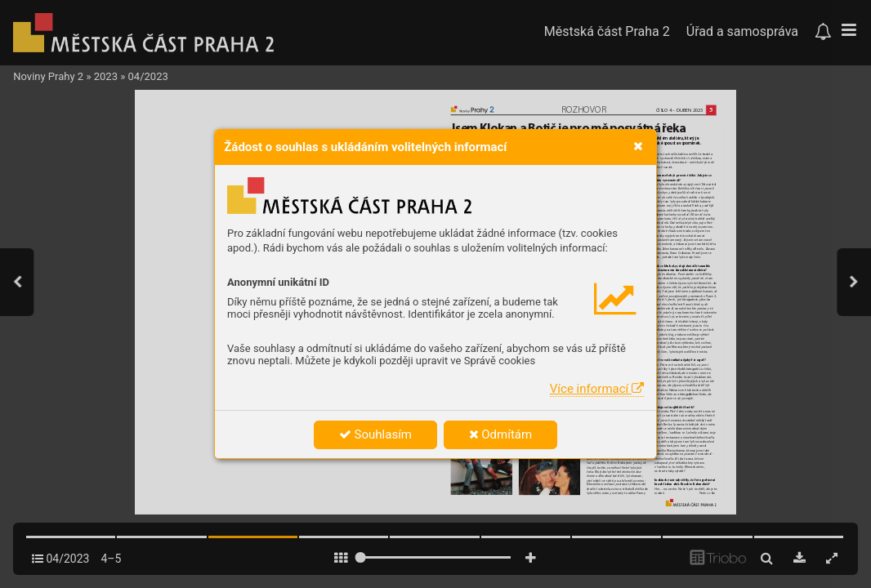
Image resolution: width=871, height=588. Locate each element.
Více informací (597, 389)
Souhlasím (375, 434)
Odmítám (501, 434)
